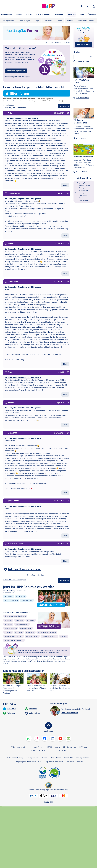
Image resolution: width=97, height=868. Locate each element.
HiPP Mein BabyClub (38, 751)
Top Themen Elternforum (54, 762)
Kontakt (80, 762)
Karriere (45, 758)
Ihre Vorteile (48, 21)
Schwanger (81, 185)
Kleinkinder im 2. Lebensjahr (47, 632)
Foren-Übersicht (9, 105)
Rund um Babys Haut (11, 600)
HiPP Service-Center (70, 713)
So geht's (67, 42)
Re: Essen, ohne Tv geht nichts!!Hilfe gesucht (23, 199)
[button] (82, 6)
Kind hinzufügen (24, 21)
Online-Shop (84, 200)
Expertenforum (12, 101)
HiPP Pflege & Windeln (36, 747)
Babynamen (8, 624)
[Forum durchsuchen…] (84, 57)
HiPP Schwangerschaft (17, 747)
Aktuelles (70, 21)
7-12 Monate (30, 632)
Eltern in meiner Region (49, 636)
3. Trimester (31, 620)
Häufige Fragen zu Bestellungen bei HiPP (28, 762)
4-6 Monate (19, 632)
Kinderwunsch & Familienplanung (15, 616)
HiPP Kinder (83, 747)
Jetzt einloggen (24, 77)
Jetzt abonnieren (82, 98)
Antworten (64, 106)
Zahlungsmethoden (83, 758)
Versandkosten (56, 758)
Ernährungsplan (84, 190)
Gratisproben (84, 188)
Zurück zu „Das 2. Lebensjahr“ (15, 108)
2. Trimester (19, 620)
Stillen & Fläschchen (22, 624)
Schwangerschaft (27, 600)
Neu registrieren (8, 21)
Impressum (70, 762)
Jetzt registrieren (56, 42)
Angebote (52, 751)
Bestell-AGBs (69, 758)
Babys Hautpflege (26, 628)
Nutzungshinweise (32, 758)
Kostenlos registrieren (16, 71)
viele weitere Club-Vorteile (45, 652)
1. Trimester (8, 620)
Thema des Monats (32, 636)
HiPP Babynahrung (70, 747)
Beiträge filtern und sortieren (25, 569)
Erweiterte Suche (83, 61)
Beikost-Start (9, 596)
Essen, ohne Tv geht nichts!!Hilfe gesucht (22, 118)
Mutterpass (84, 195)
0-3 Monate (8, 632)
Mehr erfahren (82, 172)
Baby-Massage (80, 193)
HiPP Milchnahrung (53, 747)
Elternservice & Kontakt (86, 21)
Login (37, 21)
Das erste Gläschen (11, 628)
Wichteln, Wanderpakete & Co (14, 640)
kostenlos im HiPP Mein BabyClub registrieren (44, 650)
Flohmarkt (64, 636)
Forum (60, 21)
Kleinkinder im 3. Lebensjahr (14, 636)
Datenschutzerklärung (15, 758)
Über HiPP (62, 751)
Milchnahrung (21, 596)
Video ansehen (82, 138)
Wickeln (88, 185)
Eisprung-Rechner (84, 183)
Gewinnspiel (84, 198)
